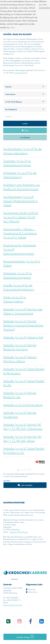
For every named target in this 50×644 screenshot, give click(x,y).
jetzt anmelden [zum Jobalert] (27, 485)
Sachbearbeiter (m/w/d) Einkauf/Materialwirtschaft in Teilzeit (20, 201)
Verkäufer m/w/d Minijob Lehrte (23, 405)
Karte (25, 130)
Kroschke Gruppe (23, 637)
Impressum (32, 589)
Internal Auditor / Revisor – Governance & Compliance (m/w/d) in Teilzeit (20, 233)
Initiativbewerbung (21, 73)
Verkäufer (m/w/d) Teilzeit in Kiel (23, 338)
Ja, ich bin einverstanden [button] (45, 6)
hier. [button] (13, 28)
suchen (25, 123)
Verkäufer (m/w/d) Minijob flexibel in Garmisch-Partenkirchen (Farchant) (23, 325)
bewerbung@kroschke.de (19, 532)
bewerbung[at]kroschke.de (13, 605)
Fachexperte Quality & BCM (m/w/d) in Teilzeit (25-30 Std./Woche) (21, 217)
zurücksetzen (25, 137)
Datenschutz (33, 592)
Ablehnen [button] (43, 2)
